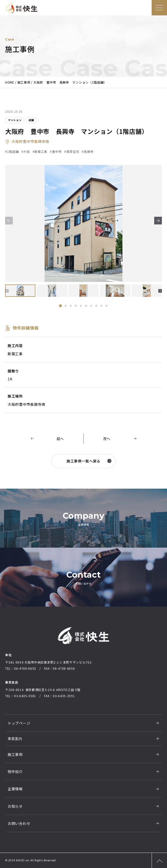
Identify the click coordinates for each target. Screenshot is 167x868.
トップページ (19, 723)
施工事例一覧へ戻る (89, 461)
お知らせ (15, 806)
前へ (60, 439)
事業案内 (15, 739)
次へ (107, 439)
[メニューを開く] (159, 8)
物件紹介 (15, 772)
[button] (158, 221)
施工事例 (15, 754)
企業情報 (15, 789)
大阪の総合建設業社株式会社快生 (21, 8)
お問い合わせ (19, 823)
